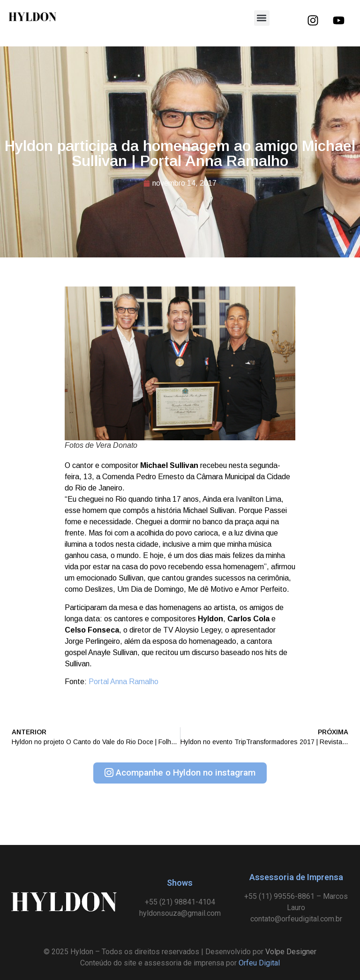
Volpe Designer (291, 952)
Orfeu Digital (259, 963)
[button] (262, 18)
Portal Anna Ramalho (124, 682)
